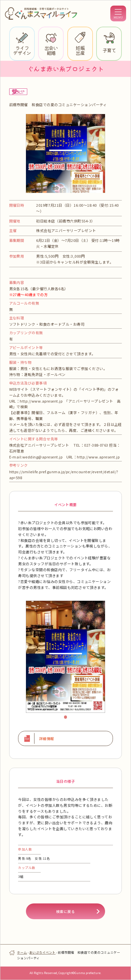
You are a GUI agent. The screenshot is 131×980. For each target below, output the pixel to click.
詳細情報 (47, 738)
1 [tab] (67, 719)
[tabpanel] (65, 657)
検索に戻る (65, 911)
